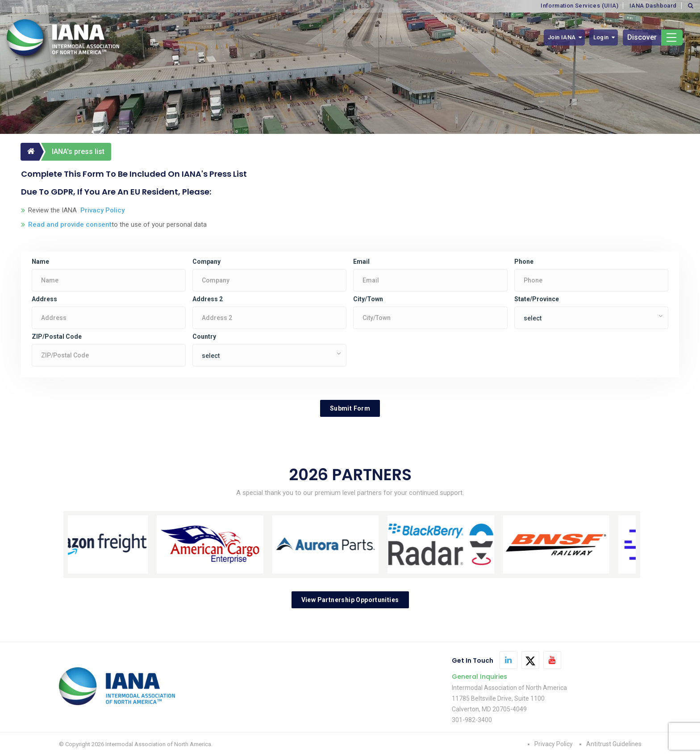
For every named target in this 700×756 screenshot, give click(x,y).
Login (601, 37)
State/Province (537, 299)
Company (206, 262)
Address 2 (208, 299)
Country (204, 336)
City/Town (368, 299)
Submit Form (350, 408)
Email (361, 262)
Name (40, 262)
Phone (524, 262)
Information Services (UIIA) (579, 6)
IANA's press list (78, 152)
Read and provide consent (70, 224)
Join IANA (562, 37)
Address (44, 299)
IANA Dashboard (653, 6)
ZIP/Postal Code (57, 336)
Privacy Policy (101, 210)
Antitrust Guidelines (614, 744)
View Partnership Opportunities (350, 600)
